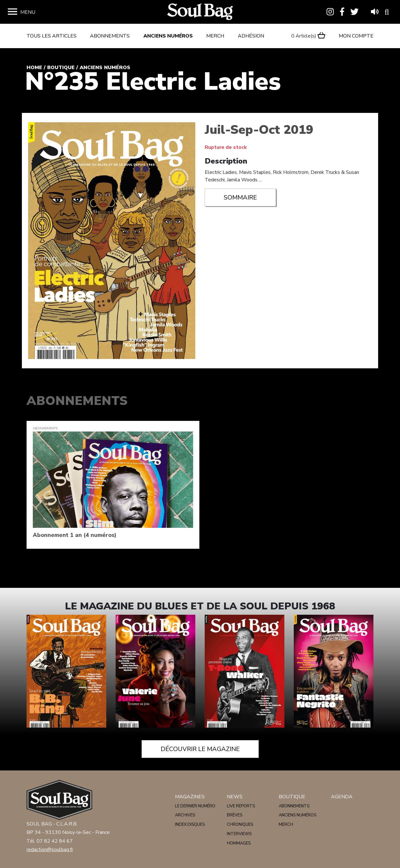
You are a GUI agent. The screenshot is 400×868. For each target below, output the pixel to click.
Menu (28, 12)
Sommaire (240, 197)
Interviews (239, 834)
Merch (215, 36)
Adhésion (251, 36)
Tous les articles (52, 36)
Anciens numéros (168, 36)
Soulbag (200, 12)
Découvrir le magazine (200, 749)
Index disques (190, 825)
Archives (185, 815)
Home (34, 68)
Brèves (235, 815)
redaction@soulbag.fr (50, 850)
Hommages (239, 843)
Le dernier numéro (195, 806)
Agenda (342, 797)
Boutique (61, 68)
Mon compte (356, 36)
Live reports (241, 806)
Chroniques (240, 825)
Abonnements (110, 36)
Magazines (190, 797)
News (235, 797)
